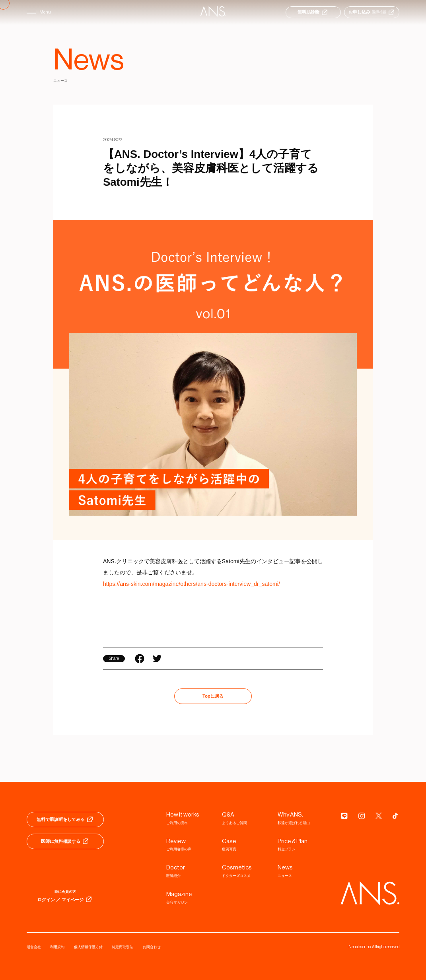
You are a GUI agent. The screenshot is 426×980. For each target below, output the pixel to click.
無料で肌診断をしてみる (65, 819)
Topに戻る (213, 696)
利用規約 (57, 947)
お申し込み (372, 12)
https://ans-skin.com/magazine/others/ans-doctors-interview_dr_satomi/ (192, 584)
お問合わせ (152, 947)
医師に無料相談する (65, 841)
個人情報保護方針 (88, 947)
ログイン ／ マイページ (65, 899)
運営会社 (34, 947)
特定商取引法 (123, 947)
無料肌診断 (313, 12)
